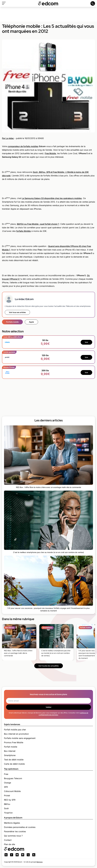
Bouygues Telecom (13, 778)
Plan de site (10, 844)
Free (6, 774)
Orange (7, 783)
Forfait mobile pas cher (15, 730)
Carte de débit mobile (14, 764)
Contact (8, 840)
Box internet (10, 751)
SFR (6, 787)
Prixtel (7, 796)
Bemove (39, 862)
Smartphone (10, 755)
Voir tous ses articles (17, 312)
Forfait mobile (11, 747)
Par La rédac (8, 138)
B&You (7, 804)
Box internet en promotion (16, 734)
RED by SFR (10, 800)
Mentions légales (12, 823)
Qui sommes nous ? (13, 836)
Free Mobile (50, 153)
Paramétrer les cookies (15, 831)
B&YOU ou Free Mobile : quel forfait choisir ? (38, 224)
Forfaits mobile (12, 322)
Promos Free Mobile (14, 742)
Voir (86, 342)
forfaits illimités (24, 231)
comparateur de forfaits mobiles (23, 146)
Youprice (8, 813)
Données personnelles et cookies (20, 827)
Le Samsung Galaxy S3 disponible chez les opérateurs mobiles (52, 198)
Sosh (6, 808)
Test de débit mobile (14, 760)
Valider (49, 707)
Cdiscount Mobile (12, 791)
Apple (31, 322)
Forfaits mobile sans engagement (20, 738)
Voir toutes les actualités (49, 666)
